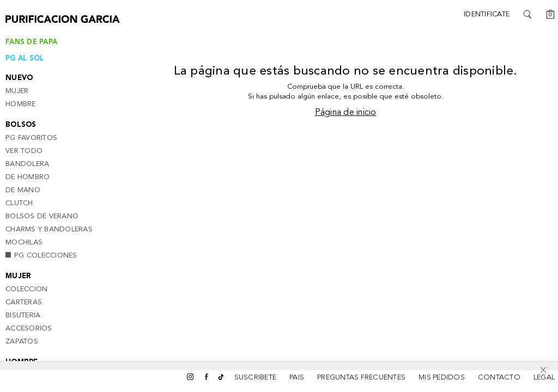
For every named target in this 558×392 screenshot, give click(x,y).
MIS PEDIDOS (442, 377)
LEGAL (544, 377)
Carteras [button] (24, 302)
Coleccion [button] (26, 289)
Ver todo (24, 151)
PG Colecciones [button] (41, 256)
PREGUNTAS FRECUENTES (361, 377)
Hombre (21, 104)
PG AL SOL (25, 59)
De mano (23, 190)
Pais (297, 377)
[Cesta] (547, 14)
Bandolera (27, 164)
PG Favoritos (31, 138)
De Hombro (28, 177)
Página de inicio (346, 113)
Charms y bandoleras (49, 229)
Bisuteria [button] (23, 316)
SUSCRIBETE (256, 377)
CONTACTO (499, 377)
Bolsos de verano (42, 216)
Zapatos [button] (22, 342)
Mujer (17, 91)
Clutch (19, 203)
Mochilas (24, 243)
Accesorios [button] (29, 329)
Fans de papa (31, 42)
